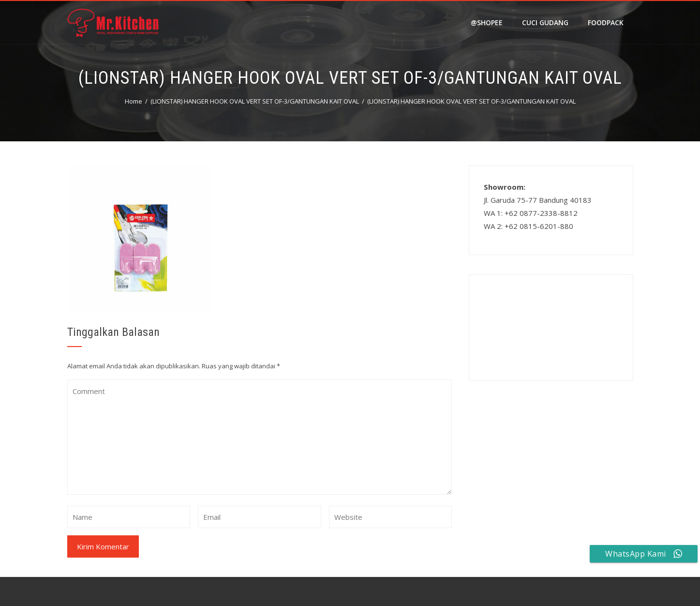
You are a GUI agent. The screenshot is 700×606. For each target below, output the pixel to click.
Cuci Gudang (545, 23)
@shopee (487, 23)
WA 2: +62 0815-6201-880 (529, 226)
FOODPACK (606, 23)
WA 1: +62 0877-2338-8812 (531, 213)
